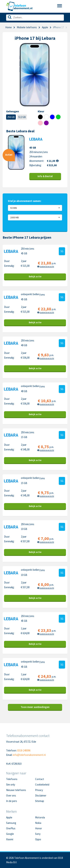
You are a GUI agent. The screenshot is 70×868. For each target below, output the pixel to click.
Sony (38, 834)
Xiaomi (10, 839)
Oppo (38, 839)
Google (10, 834)
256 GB (11, 117)
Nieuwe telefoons (16, 790)
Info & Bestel (45, 176)
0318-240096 (24, 750)
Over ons (11, 795)
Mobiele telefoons (27, 27)
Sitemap (40, 801)
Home (9, 27)
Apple (45, 27)
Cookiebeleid (42, 785)
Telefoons (12, 779)
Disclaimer (41, 795)
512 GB (22, 117)
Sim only (11, 785)
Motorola (40, 817)
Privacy (39, 790)
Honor (39, 828)
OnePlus (11, 828)
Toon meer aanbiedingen (35, 707)
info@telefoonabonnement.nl (29, 755)
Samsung (11, 823)
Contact (40, 779)
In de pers (12, 801)
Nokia (38, 823)
